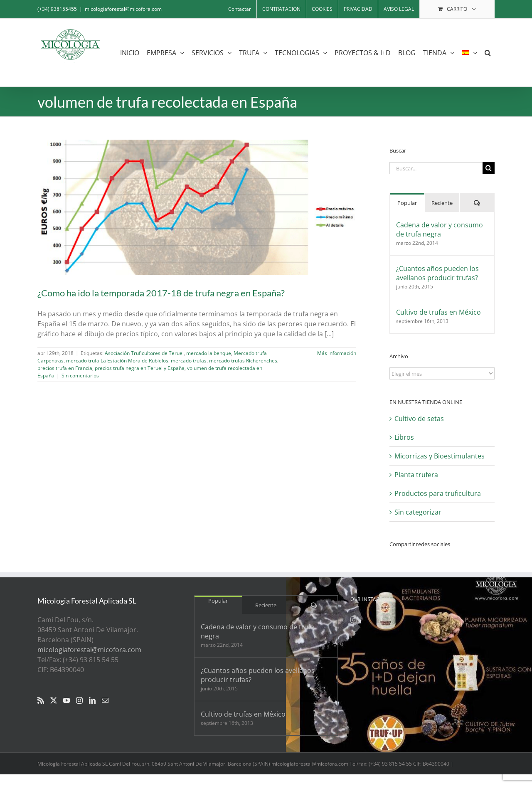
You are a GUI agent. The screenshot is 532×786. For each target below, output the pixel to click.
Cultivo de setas (419, 419)
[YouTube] (66, 700)
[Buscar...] (436, 168)
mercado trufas (189, 361)
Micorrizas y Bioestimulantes (440, 456)
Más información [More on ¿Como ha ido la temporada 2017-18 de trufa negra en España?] (337, 353)
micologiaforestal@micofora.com (123, 9)
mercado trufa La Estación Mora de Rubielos (117, 361)
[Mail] (105, 700)
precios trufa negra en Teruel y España (140, 368)
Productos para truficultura (438, 493)
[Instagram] (79, 700)
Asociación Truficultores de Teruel (144, 353)
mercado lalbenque (209, 353)
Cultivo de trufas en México (438, 312)
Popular (407, 203)
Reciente (442, 203)
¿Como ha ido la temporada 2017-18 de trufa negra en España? (161, 293)
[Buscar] (489, 168)
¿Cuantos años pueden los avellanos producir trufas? (437, 273)
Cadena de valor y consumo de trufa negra (440, 229)
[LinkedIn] (92, 700)
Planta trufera (416, 475)
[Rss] (41, 700)
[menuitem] (469, 53)
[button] (488, 53)
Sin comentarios (80, 376)
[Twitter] (54, 700)
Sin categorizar (418, 512)
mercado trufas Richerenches (243, 361)
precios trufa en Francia (65, 368)
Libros (404, 437)
